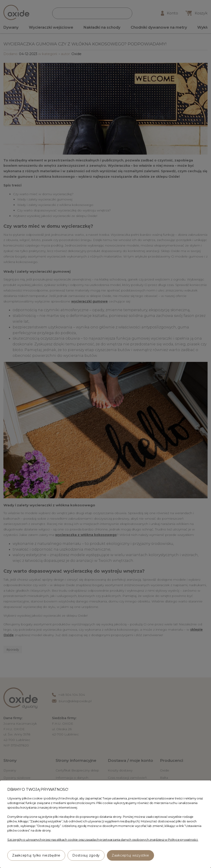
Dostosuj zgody (86, 855)
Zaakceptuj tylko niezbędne (36, 855)
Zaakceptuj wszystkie (130, 855)
